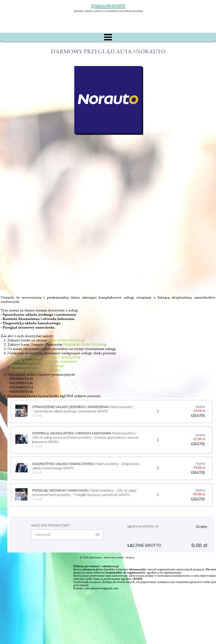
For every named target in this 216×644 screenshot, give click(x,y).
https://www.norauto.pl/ (66, 340)
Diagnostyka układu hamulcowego (37, 366)
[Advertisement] (112, 238)
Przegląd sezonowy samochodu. (35, 370)
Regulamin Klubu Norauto (84, 344)
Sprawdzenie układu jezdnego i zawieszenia (45, 357)
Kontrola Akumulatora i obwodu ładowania (43, 362)
